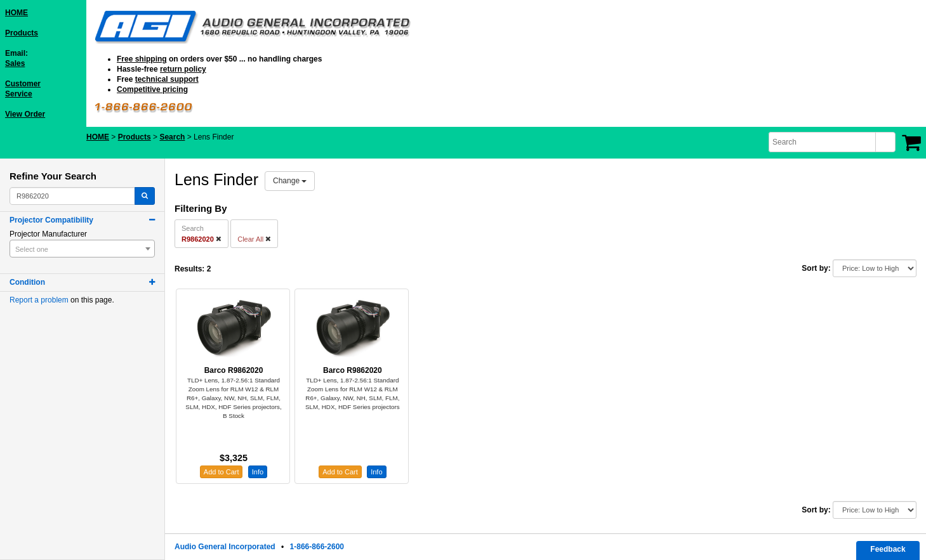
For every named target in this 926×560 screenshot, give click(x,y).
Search (172, 137)
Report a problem (39, 300)
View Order (25, 114)
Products (22, 33)
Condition (27, 282)
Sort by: (816, 268)
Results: (189, 269)
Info (258, 472)
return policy (183, 69)
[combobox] (823, 142)
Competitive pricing (152, 89)
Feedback (888, 549)
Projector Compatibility (51, 220)
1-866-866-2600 (317, 547)
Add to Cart (222, 472)
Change (290, 181)
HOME (17, 13)
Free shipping (142, 59)
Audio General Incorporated (225, 547)
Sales (15, 63)
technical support (167, 79)
